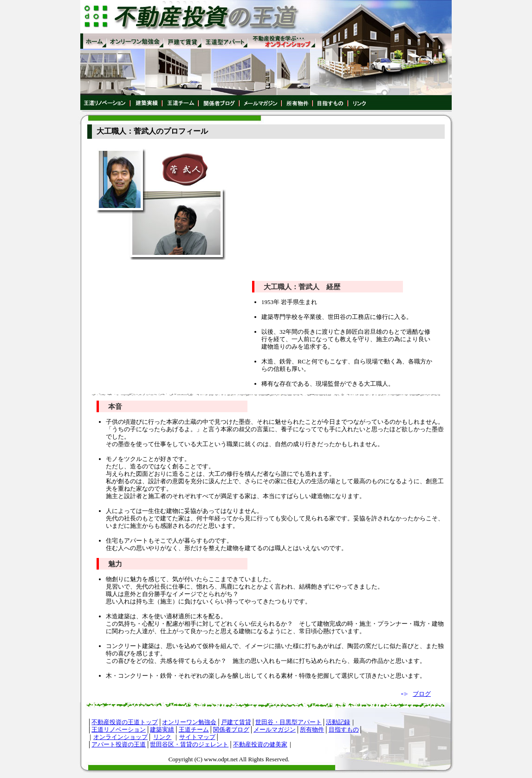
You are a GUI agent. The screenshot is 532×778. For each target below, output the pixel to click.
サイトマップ (197, 737)
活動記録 (338, 722)
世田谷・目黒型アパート (289, 722)
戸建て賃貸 (236, 722)
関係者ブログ (231, 729)
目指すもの (344, 729)
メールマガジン (275, 729)
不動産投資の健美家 (260, 744)
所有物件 (312, 729)
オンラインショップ (120, 737)
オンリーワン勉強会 (189, 722)
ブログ (422, 694)
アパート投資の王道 (119, 744)
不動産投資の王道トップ (125, 722)
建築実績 (162, 729)
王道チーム (194, 729)
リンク (162, 737)
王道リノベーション (119, 729)
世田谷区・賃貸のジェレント (189, 744)
